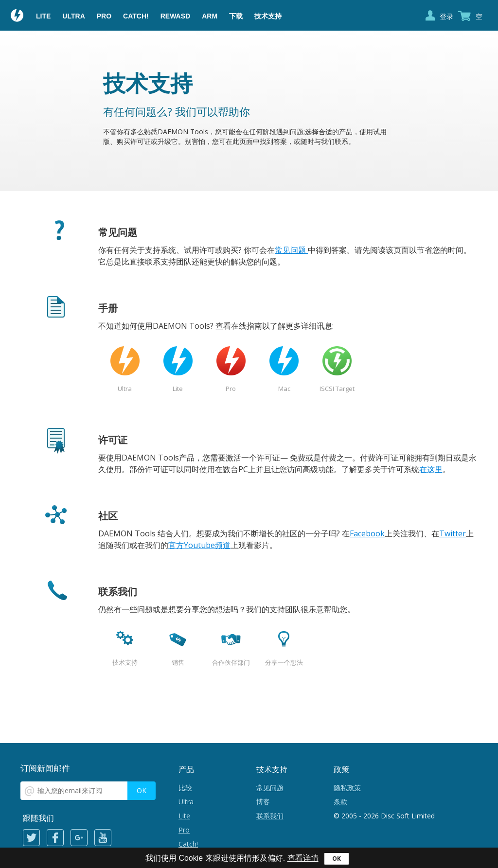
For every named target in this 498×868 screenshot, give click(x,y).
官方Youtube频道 (199, 545)
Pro (104, 16)
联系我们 (270, 816)
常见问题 (291, 250)
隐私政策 (347, 788)
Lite (43, 16)
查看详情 (303, 858)
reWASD (175, 16)
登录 (446, 16)
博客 (263, 802)
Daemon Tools (18, 17)
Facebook (367, 533)
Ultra (73, 16)
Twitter (453, 533)
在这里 (431, 469)
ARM (210, 16)
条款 (340, 802)
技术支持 (268, 16)
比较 (185, 788)
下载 (236, 16)
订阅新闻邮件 (45, 768)
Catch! (136, 16)
